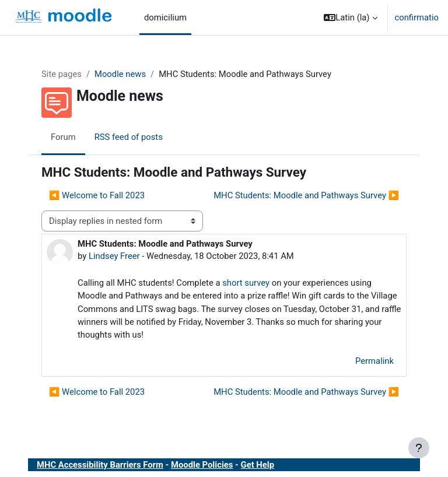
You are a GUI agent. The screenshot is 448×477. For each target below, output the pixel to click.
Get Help (258, 465)
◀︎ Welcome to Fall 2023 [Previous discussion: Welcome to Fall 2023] (97, 195)
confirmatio (417, 17)
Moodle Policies (202, 465)
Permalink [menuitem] (374, 361)
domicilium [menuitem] (165, 17)
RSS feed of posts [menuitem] (129, 137)
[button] (350, 17)
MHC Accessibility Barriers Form (100, 465)
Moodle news (120, 74)
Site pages (62, 74)
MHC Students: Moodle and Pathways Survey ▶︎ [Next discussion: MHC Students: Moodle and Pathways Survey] (306, 195)
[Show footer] (419, 448)
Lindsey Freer (114, 256)
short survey (246, 283)
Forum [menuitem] (63, 137)
